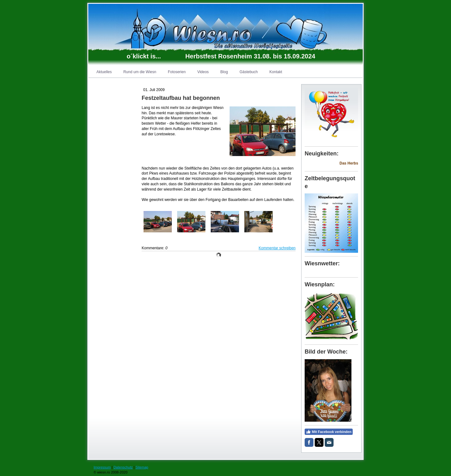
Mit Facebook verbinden (329, 432)
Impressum (102, 467)
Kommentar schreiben (277, 248)
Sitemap (142, 467)
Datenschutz (123, 467)
